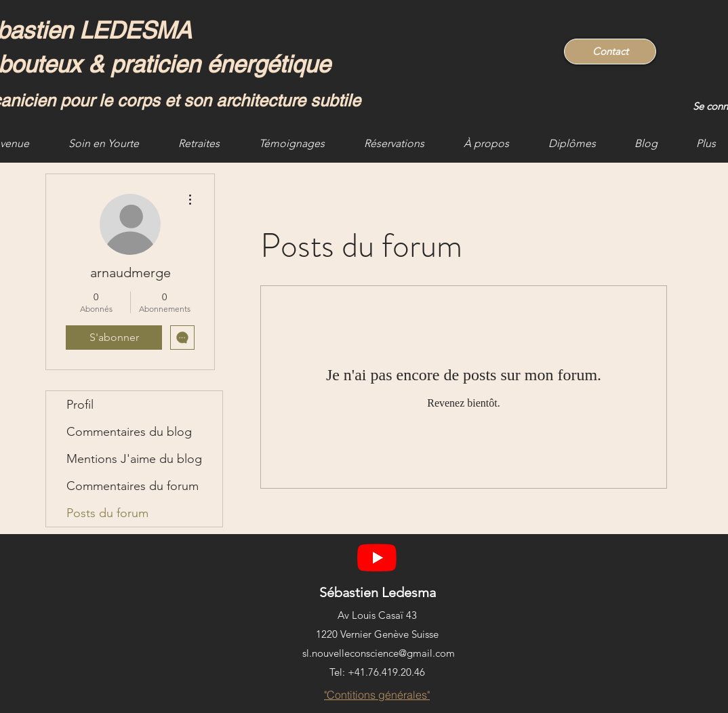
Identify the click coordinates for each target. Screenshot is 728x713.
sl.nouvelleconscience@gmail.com (379, 653)
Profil (80, 405)
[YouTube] (377, 557)
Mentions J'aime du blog (134, 459)
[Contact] (610, 52)
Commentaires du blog (129, 432)
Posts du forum (107, 513)
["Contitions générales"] (377, 695)
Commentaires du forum (133, 486)
